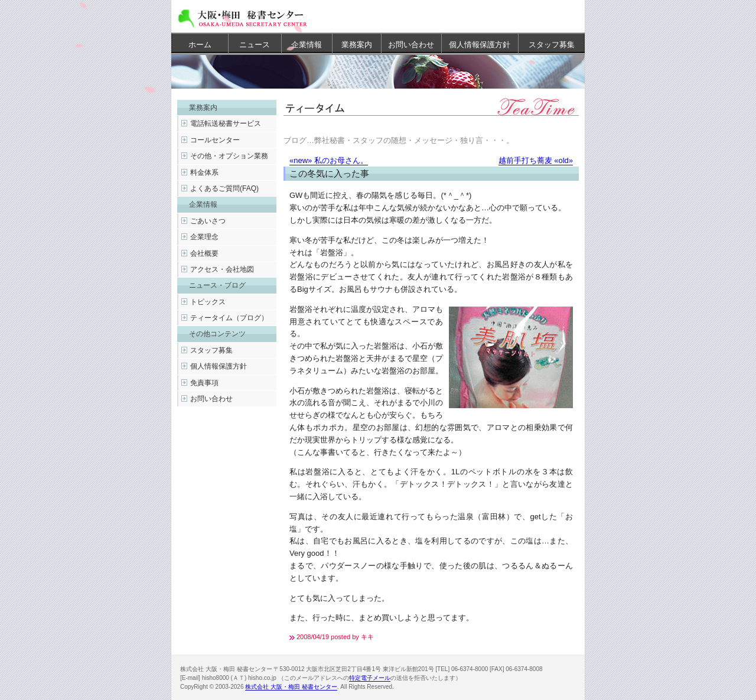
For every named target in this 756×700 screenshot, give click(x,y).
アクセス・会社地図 (222, 269)
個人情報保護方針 (480, 45)
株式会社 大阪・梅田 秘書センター (291, 687)
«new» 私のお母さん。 (329, 160)
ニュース (255, 45)
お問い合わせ (411, 45)
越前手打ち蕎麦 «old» (536, 160)
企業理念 (204, 237)
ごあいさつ (208, 221)
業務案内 (357, 45)
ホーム (200, 45)
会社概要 (204, 253)
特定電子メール (370, 678)
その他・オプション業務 (229, 156)
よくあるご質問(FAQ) (224, 188)
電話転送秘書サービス (226, 123)
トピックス (208, 302)
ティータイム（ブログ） (229, 318)
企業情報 (307, 45)
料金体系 (204, 172)
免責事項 (204, 383)
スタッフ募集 (552, 45)
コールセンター (215, 140)
